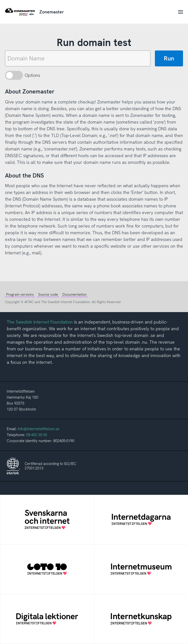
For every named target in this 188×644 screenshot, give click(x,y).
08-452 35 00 (37, 435)
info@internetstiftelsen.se (38, 429)
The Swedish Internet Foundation (40, 322)
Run (169, 58)
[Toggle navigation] (179, 12)
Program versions (20, 294)
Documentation (75, 294)
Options (32, 75)
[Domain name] (78, 58)
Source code (48, 294)
